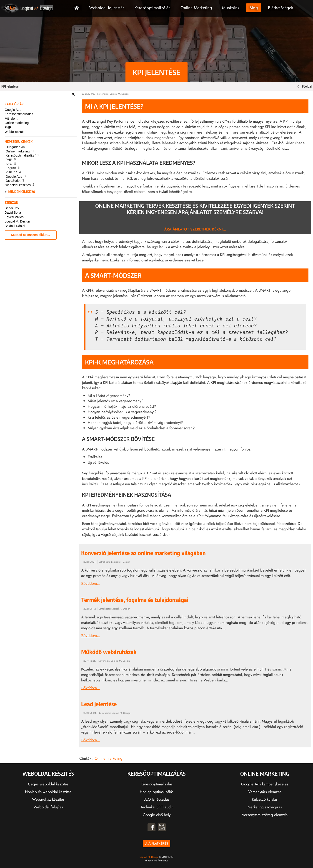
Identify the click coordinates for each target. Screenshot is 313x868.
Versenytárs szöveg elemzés (265, 815)
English (14, 168)
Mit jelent (11, 119)
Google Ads (13, 110)
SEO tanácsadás (156, 799)
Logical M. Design (17, 221)
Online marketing (17, 123)
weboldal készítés (21, 185)
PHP (8, 127)
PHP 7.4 (14, 172)
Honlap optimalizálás (157, 792)
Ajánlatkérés (157, 843)
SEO (12, 164)
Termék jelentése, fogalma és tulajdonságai (135, 600)
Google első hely (157, 815)
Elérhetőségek (281, 8)
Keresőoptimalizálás (153, 8)
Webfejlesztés (15, 132)
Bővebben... (90, 583)
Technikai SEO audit (157, 807)
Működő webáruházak (109, 652)
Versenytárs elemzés (265, 792)
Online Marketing (196, 8)
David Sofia (13, 213)
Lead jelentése (99, 704)
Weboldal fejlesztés (107, 8)
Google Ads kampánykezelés (265, 784)
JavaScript (16, 181)
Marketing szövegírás (265, 807)
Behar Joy (12, 208)
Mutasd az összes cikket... (31, 235)
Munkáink (231, 8)
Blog (254, 8)
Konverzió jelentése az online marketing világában (143, 553)
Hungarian (16, 147)
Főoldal (78, 8)
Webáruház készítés (48, 799)
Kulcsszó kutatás (265, 799)
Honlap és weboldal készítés (48, 792)
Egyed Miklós (14, 217)
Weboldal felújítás (48, 807)
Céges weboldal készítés (48, 784)
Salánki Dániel (15, 226)
